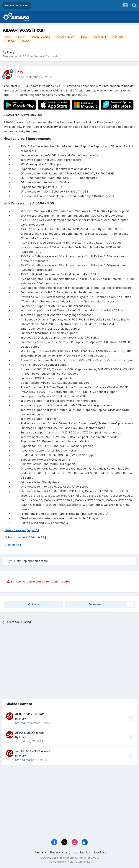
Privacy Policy (60, 852)
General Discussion (47, 56)
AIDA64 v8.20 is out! (29, 714)
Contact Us (82, 852)
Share (34, 604)
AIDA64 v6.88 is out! (35, 751)
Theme (40, 852)
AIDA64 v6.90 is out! (30, 733)
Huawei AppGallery (45, 127)
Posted (33, 77)
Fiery (11, 52)
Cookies (100, 852)
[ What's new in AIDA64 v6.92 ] (25, 537)
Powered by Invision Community (70, 862)
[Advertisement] (69, 660)
